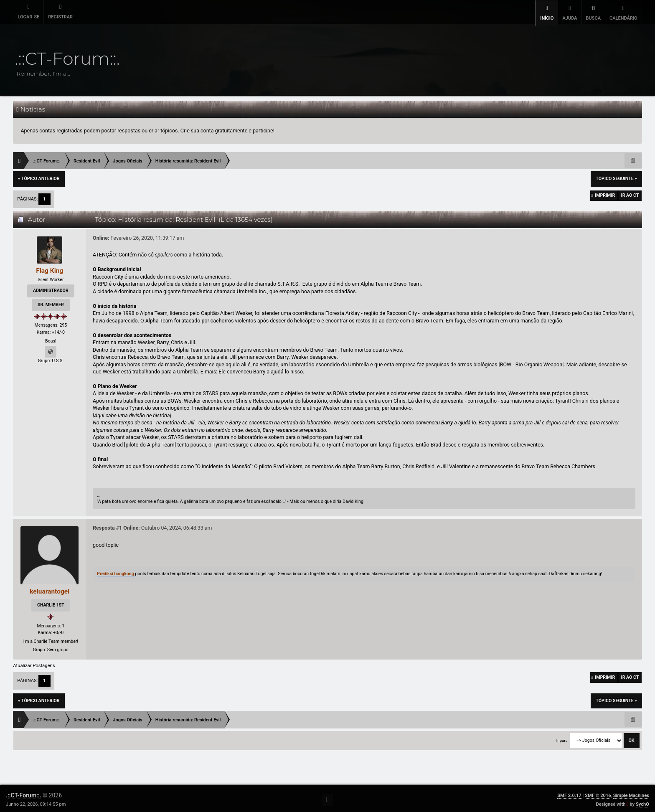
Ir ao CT (628, 195)
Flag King (50, 268)
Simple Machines (631, 793)
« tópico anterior (39, 176)
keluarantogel (50, 589)
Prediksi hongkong (116, 571)
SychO (642, 802)
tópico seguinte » (616, 176)
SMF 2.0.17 (569, 793)
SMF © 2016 (598, 793)
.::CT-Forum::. (24, 793)
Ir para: (562, 737)
